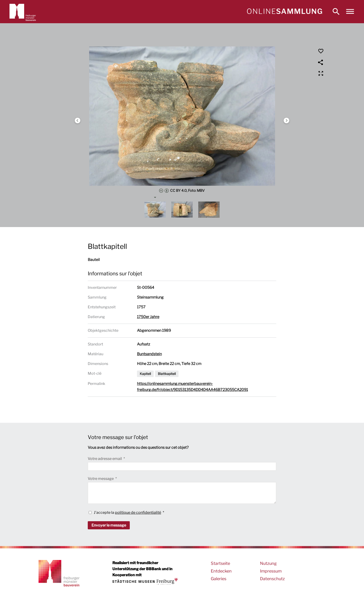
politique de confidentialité (138, 513)
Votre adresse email (105, 459)
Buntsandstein (149, 354)
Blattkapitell (167, 374)
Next (286, 120)
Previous (78, 120)
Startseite (220, 563)
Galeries (219, 579)
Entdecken (221, 571)
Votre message (101, 479)
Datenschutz (272, 579)
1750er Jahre (148, 317)
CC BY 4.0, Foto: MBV (182, 191)
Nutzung (268, 563)
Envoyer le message (109, 525)
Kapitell (145, 374)
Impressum (271, 571)
